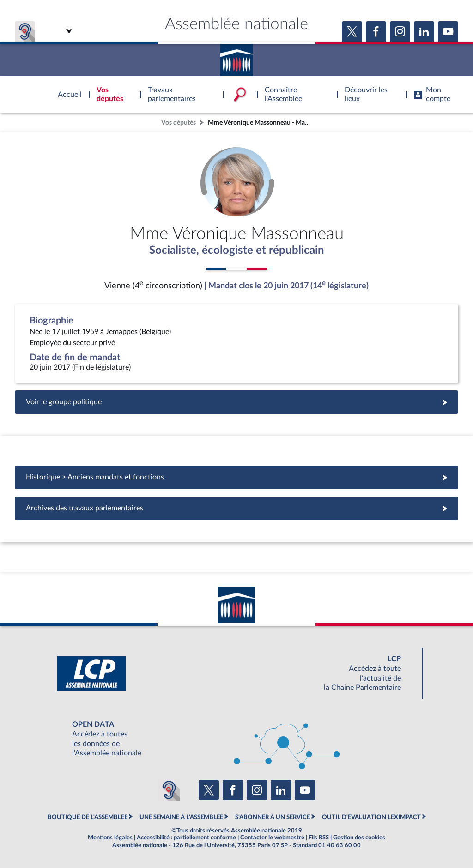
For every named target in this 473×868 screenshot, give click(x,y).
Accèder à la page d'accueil (236, 57)
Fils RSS (319, 838)
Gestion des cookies (359, 838)
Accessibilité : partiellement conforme (186, 838)
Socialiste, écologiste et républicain (237, 251)
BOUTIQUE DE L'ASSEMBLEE (88, 817)
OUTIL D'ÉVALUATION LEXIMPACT (371, 817)
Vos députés (179, 123)
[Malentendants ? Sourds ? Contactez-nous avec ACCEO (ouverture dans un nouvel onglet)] (169, 790)
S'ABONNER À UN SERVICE (273, 817)
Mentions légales (110, 838)
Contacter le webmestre (272, 838)
